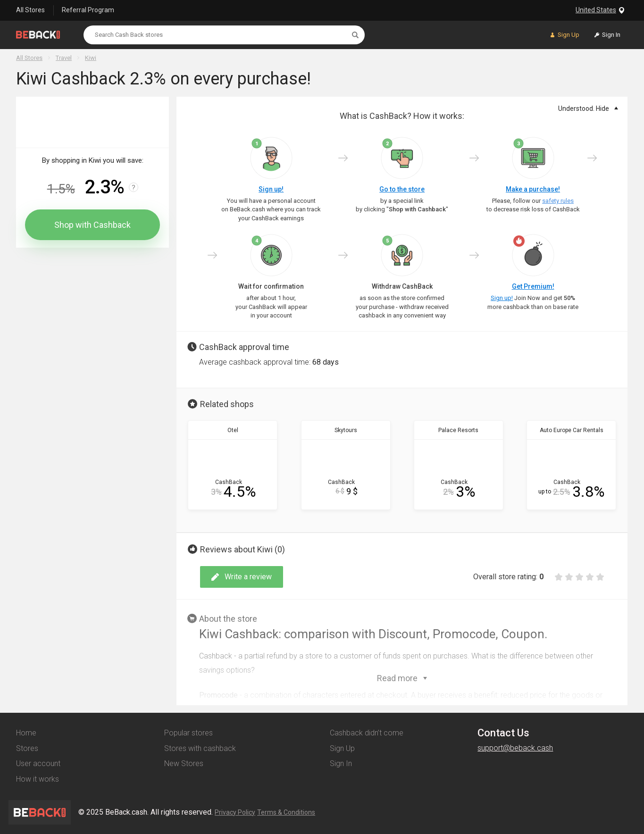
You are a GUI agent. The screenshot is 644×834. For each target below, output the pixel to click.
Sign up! (271, 189)
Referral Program (88, 10)
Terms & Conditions (286, 812)
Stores (27, 748)
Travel (64, 58)
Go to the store (402, 189)
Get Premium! (533, 286)
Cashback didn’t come (367, 733)
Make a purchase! (533, 189)
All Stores (30, 10)
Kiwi (91, 58)
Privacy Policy (235, 812)
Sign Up (342, 748)
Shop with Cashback (92, 225)
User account (38, 763)
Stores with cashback (200, 748)
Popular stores (188, 733)
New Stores (184, 763)
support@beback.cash (515, 748)
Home (26, 733)
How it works (38, 779)
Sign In (341, 763)
